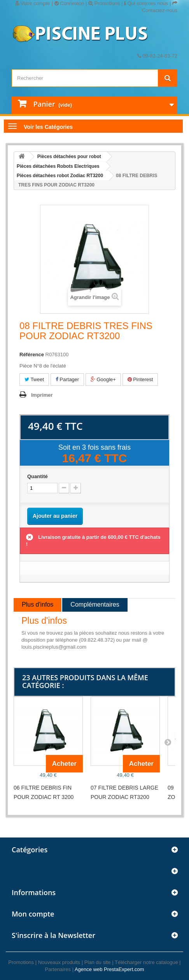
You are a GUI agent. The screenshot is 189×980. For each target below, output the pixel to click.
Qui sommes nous (146, 3)
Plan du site (98, 962)
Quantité (38, 476)
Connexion (69, 3)
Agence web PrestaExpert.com (109, 969)
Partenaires (58, 969)
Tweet (34, 379)
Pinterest (140, 379)
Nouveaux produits (59, 962)
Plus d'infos (38, 604)
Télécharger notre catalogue (146, 962)
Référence (32, 355)
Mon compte (33, 914)
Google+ (103, 379)
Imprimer (42, 395)
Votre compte (33, 3)
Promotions (104, 3)
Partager (67, 379)
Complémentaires (95, 604)
